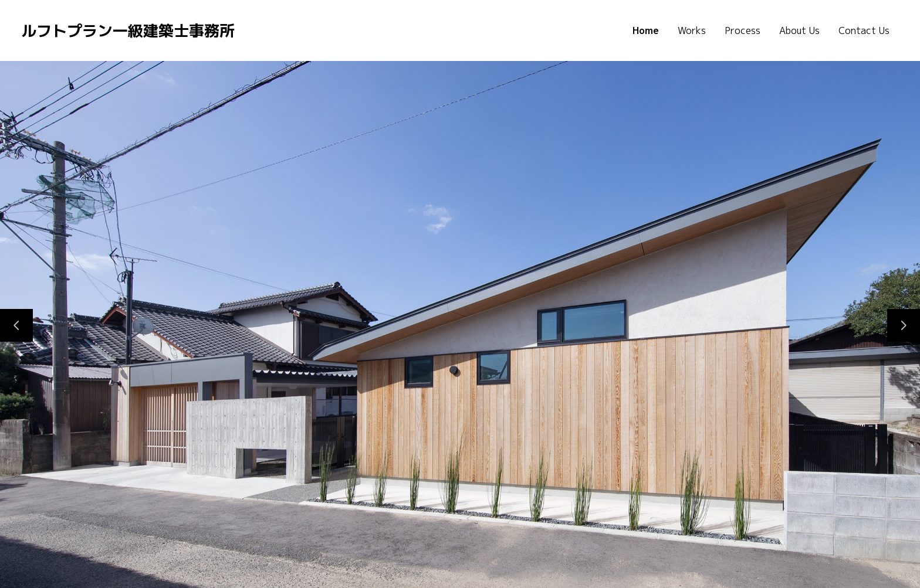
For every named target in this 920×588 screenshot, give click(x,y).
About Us (799, 30)
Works (692, 30)
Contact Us (864, 30)
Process (743, 30)
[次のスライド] (904, 325)
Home (646, 30)
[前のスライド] (16, 325)
